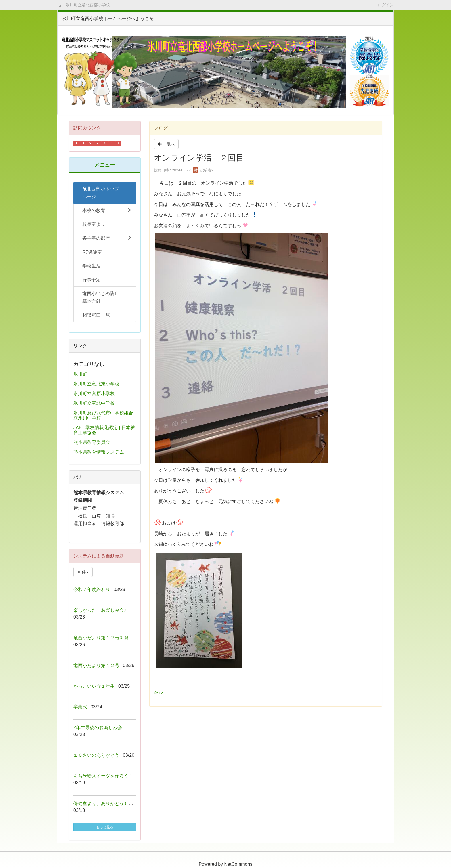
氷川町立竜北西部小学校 (88, 5)
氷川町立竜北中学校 (94, 403)
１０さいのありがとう (96, 755)
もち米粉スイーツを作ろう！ (103, 776)
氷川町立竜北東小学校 (96, 384)
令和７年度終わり (92, 589)
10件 (83, 572)
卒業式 (80, 707)
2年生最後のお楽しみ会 (98, 728)
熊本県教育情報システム (99, 452)
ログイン (386, 5)
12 (158, 693)
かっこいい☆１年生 (94, 686)
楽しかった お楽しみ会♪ (100, 610)
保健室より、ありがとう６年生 (106, 803)
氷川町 (80, 374)
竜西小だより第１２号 (96, 665)
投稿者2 (203, 170)
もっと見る (105, 827)
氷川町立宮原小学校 (94, 394)
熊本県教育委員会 (92, 442)
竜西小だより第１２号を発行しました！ (115, 638)
